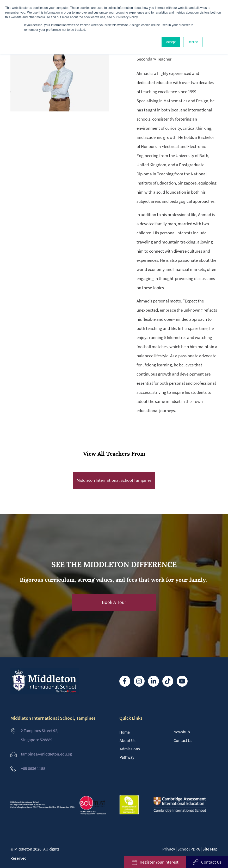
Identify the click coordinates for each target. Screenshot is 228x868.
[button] (114, 602)
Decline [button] (193, 42)
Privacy (169, 849)
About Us (128, 740)
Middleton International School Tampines (114, 480)
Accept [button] (171, 42)
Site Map (210, 849)
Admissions (130, 749)
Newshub (182, 732)
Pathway (127, 757)
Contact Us (183, 740)
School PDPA (189, 849)
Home (125, 732)
